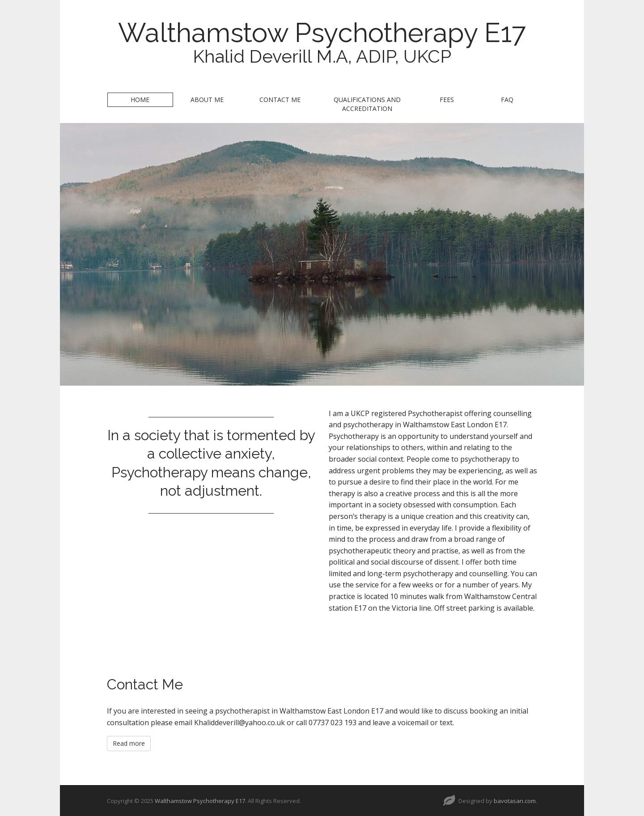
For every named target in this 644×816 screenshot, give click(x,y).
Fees (447, 100)
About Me (207, 100)
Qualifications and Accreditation (367, 104)
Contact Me (280, 100)
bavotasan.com (515, 801)
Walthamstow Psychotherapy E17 (322, 33)
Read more (129, 743)
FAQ (507, 100)
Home (140, 100)
